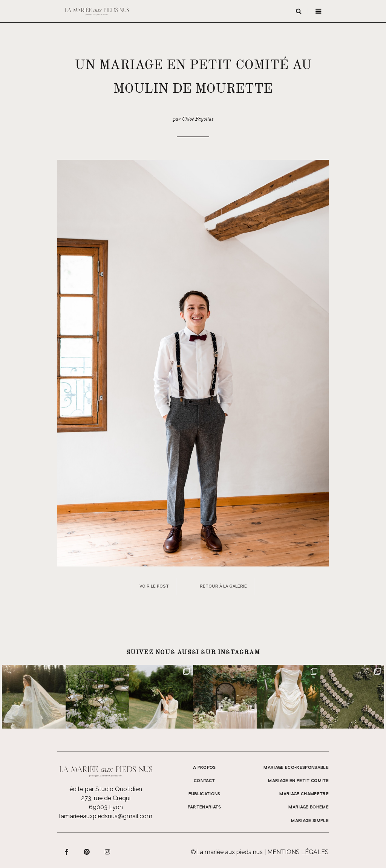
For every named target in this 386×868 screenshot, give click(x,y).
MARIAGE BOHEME (309, 807)
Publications (204, 794)
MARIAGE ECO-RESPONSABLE (296, 768)
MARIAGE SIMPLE (310, 821)
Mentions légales (298, 852)
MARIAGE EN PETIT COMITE (298, 781)
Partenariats (204, 807)
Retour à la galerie (223, 586)
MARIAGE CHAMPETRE (304, 794)
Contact (204, 781)
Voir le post (154, 586)
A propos (204, 768)
